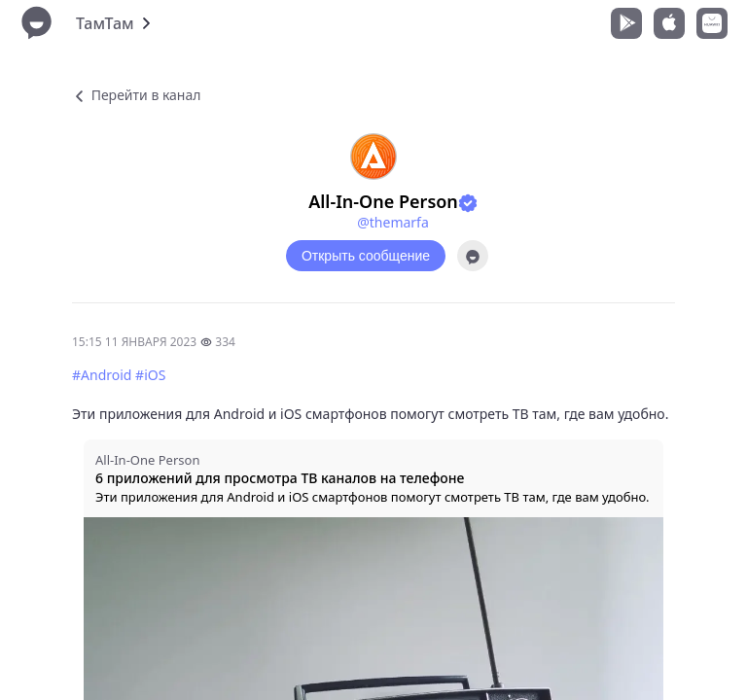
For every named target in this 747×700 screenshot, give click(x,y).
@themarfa (393, 222)
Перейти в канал (136, 95)
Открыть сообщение (366, 256)
